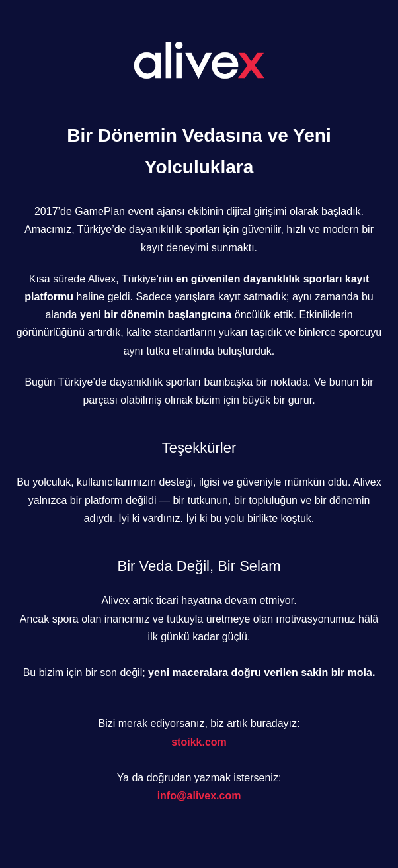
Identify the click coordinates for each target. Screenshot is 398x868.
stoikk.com (199, 742)
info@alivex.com (199, 796)
